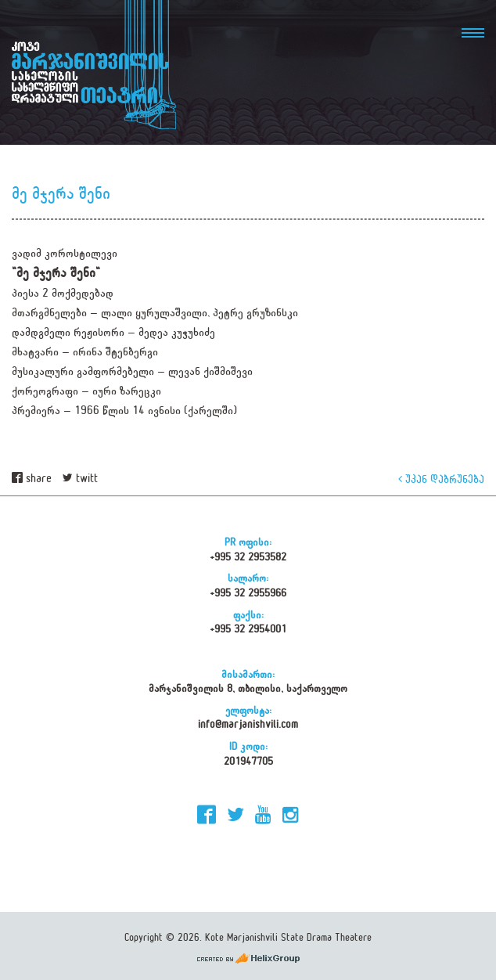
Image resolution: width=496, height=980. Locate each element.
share (32, 479)
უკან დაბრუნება (441, 479)
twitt (80, 479)
